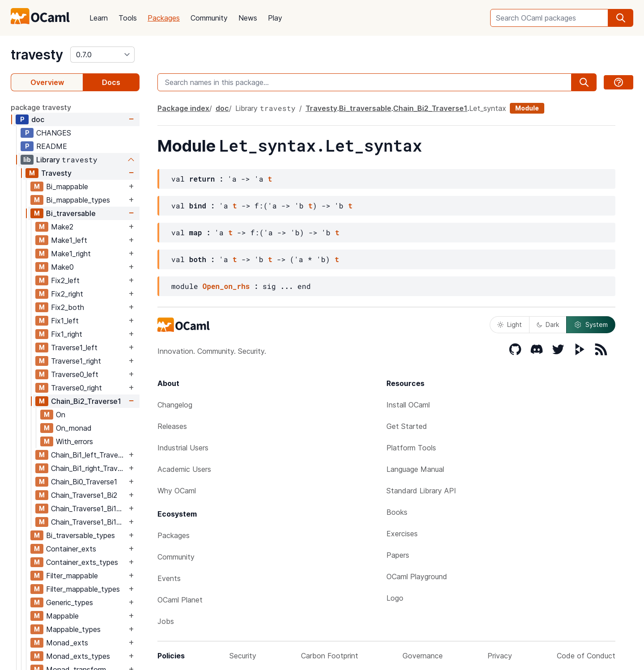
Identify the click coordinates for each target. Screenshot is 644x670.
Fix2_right (67, 294)
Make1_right (71, 254)
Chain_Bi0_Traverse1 (84, 482)
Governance (423, 656)
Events (169, 578)
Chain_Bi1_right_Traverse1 (89, 468)
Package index (183, 108)
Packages (164, 18)
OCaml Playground (417, 577)
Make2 (62, 227)
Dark (548, 324)
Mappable (62, 616)
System (591, 325)
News (248, 18)
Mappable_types (73, 629)
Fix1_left (65, 321)
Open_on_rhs (226, 286)
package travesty (41, 107)
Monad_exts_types (78, 656)
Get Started (407, 426)
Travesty (56, 173)
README (52, 146)
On (61, 415)
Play (275, 18)
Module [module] (527, 108)
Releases (172, 426)
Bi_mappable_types (78, 200)
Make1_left (69, 240)
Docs (111, 82)
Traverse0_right (76, 388)
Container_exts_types (82, 562)
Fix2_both (68, 307)
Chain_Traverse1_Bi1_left (89, 509)
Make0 (62, 267)
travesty (37, 55)
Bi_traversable (71, 213)
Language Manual (415, 469)
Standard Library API (421, 491)
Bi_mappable (67, 187)
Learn (99, 18)
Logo (395, 598)
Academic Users (184, 469)
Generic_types (70, 602)
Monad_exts (67, 643)
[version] (102, 55)
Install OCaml (408, 405)
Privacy (500, 656)
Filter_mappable (72, 576)
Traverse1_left (74, 348)
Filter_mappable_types (83, 589)
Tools (128, 18)
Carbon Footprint (330, 656)
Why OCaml (177, 491)
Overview (47, 82)
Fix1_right (67, 334)
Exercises (402, 534)
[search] (621, 18)
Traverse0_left (75, 374)
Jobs (166, 621)
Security (243, 656)
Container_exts (71, 549)
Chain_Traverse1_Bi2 (84, 495)
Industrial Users (183, 448)
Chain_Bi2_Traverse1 (86, 401)
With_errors (74, 441)
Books (397, 512)
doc (38, 119)
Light (510, 324)
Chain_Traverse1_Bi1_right (89, 522)
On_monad (74, 428)
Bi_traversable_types (80, 535)
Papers (398, 555)
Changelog (175, 405)
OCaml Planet (180, 600)
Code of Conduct (586, 656)
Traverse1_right (76, 361)
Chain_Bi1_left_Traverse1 (89, 455)
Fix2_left (65, 280)
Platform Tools (411, 448)
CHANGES (54, 133)
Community (209, 18)
